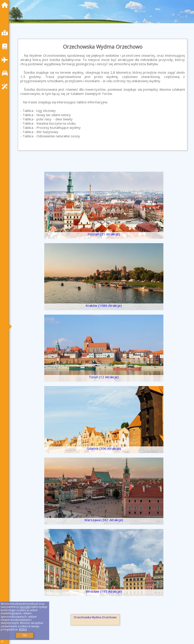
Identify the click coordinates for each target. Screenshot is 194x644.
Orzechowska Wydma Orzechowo (95, 617)
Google (25, 607)
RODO (23, 629)
